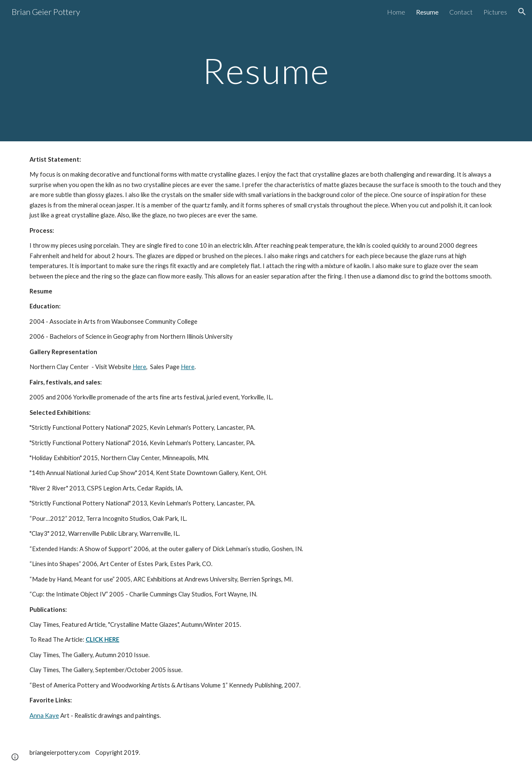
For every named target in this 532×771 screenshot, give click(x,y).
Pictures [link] (495, 12)
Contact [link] (461, 12)
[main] (266, 70)
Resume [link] (427, 12)
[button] (522, 12)
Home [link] (396, 12)
